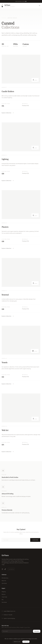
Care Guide (4, 583)
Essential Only (17, 642)
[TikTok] (5, 569)
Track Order (4, 597)
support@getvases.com (9, 611)
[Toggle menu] (39, 6)
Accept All (26, 642)
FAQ (3, 600)
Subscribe (35, 540)
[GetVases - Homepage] (8, 6)
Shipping (4, 592)
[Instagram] (2, 569)
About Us (4, 581)
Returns (4, 594)
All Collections (5, 578)
